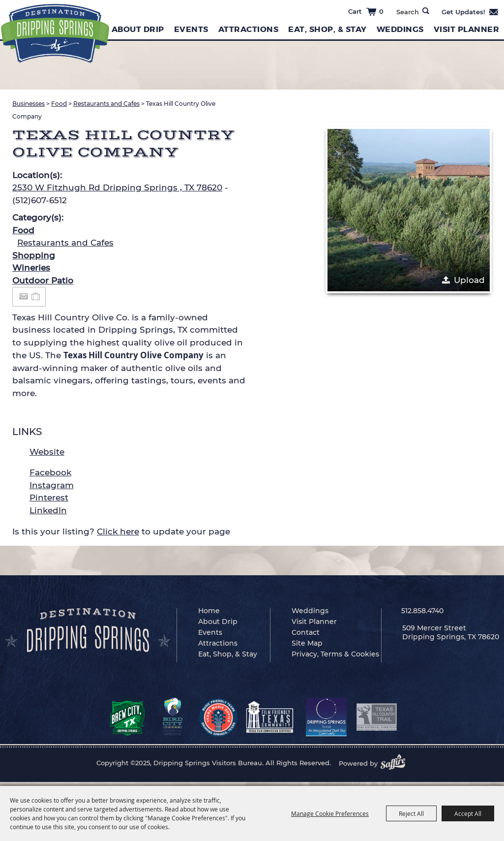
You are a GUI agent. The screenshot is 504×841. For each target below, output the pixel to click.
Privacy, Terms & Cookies (335, 654)
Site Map (307, 643)
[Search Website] (407, 12)
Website (47, 452)
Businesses (29, 104)
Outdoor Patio (43, 280)
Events (191, 29)
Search (426, 11)
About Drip (138, 29)
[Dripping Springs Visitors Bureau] (54, 33)
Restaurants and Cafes (106, 104)
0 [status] (381, 11)
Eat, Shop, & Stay (327, 29)
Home (209, 611)
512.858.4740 (422, 611)
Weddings (400, 29)
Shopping (34, 255)
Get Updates (470, 12)
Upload (469, 280)
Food (59, 104)
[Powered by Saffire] (396, 763)
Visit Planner (467, 29)
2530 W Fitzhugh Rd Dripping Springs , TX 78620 (117, 187)
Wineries (31, 268)
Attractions (249, 29)
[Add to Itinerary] (36, 296)
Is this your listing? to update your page (121, 531)
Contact (306, 632)
